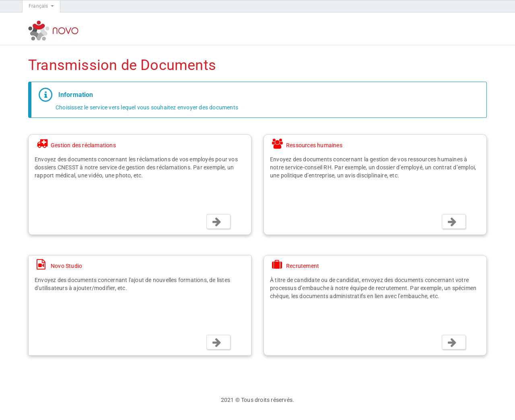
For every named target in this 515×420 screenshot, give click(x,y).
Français (41, 6)
